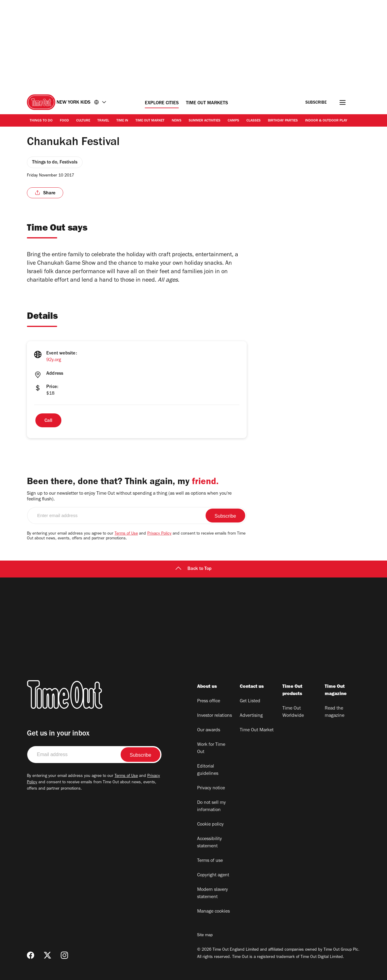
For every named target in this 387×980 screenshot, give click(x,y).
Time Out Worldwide (293, 712)
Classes (254, 121)
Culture (83, 121)
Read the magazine (335, 712)
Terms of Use (126, 534)
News (177, 121)
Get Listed (250, 701)
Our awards (209, 730)
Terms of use (210, 861)
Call (48, 421)
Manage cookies (213, 912)
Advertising (251, 716)
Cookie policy (210, 825)
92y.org (54, 360)
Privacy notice (211, 788)
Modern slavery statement (213, 894)
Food (64, 121)
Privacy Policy (159, 534)
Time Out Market (150, 121)
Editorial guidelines (208, 770)
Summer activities (205, 121)
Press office (209, 701)
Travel (103, 121)
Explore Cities (162, 103)
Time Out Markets (207, 103)
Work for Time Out (211, 749)
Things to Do (41, 121)
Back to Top (193, 569)
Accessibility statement (210, 843)
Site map (205, 936)
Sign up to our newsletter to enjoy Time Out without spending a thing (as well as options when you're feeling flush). (129, 497)
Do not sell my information (211, 807)
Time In (122, 121)
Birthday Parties (283, 121)
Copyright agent (213, 875)
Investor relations (215, 716)
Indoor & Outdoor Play (326, 121)
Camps (233, 121)
